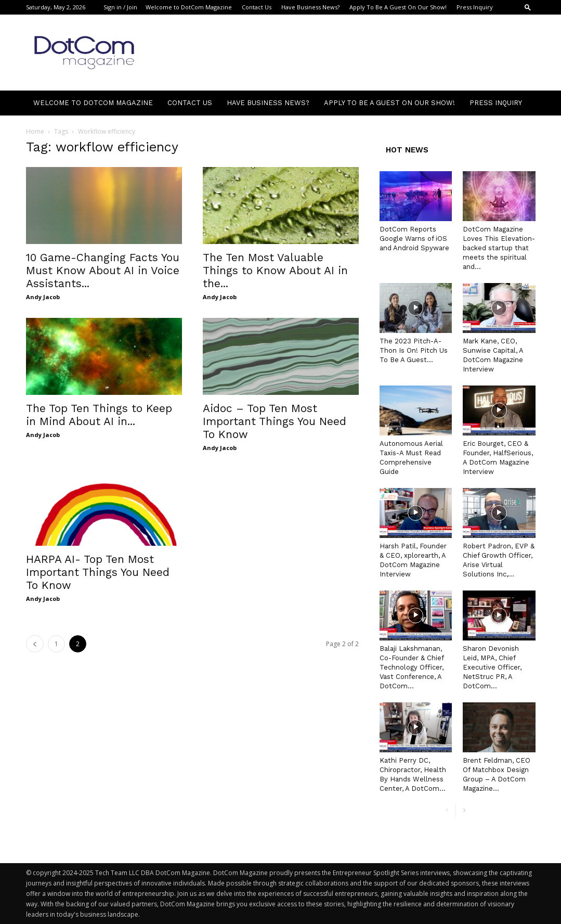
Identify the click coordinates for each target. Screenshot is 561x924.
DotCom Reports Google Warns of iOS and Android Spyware (414, 239)
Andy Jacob (43, 297)
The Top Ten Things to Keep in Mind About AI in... (99, 415)
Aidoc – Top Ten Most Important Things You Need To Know (275, 421)
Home (35, 131)
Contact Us (257, 7)
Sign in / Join (120, 7)
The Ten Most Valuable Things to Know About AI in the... (275, 270)
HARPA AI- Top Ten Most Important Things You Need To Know (98, 572)
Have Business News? (310, 7)
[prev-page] (35, 644)
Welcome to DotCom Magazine (189, 7)
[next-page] (464, 811)
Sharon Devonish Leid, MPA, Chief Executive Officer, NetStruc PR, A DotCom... (492, 667)
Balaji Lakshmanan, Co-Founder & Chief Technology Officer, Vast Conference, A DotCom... (412, 667)
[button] (528, 7)
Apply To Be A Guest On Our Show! (398, 7)
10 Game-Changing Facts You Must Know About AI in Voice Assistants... (103, 270)
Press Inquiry (475, 7)
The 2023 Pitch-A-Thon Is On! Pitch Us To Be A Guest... (414, 350)
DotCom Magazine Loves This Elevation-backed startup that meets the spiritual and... (499, 248)
